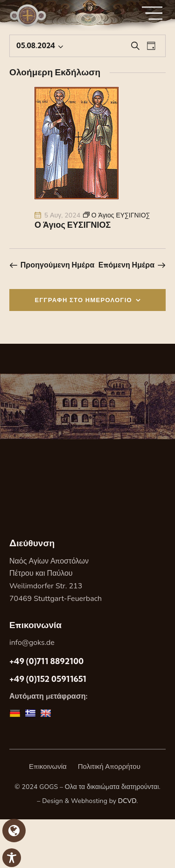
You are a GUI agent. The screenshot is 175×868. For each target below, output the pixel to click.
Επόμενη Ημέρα (127, 265)
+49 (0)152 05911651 (48, 679)
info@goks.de (32, 643)
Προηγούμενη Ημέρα (58, 265)
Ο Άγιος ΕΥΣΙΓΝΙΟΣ (73, 225)
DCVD (127, 801)
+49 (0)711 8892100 (46, 661)
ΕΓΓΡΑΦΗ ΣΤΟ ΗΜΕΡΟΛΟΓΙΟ (84, 300)
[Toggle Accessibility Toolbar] (12, 858)
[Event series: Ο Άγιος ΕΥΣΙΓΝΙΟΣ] (116, 215)
